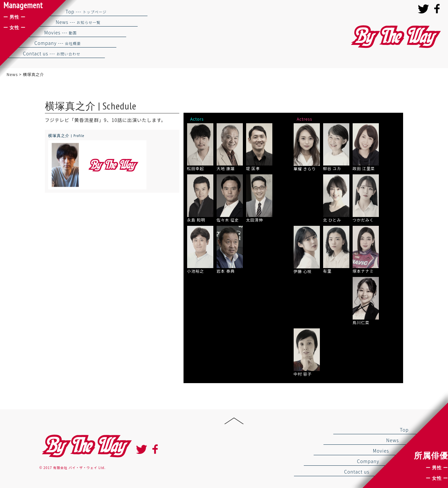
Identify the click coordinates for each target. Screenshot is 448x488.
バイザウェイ (395, 37)
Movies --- (60, 32)
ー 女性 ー (437, 478)
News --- (78, 22)
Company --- (58, 43)
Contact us (357, 472)
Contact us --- (52, 53)
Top (404, 430)
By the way (86, 446)
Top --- (86, 11)
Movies (381, 451)
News (392, 440)
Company (368, 461)
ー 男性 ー (437, 468)
